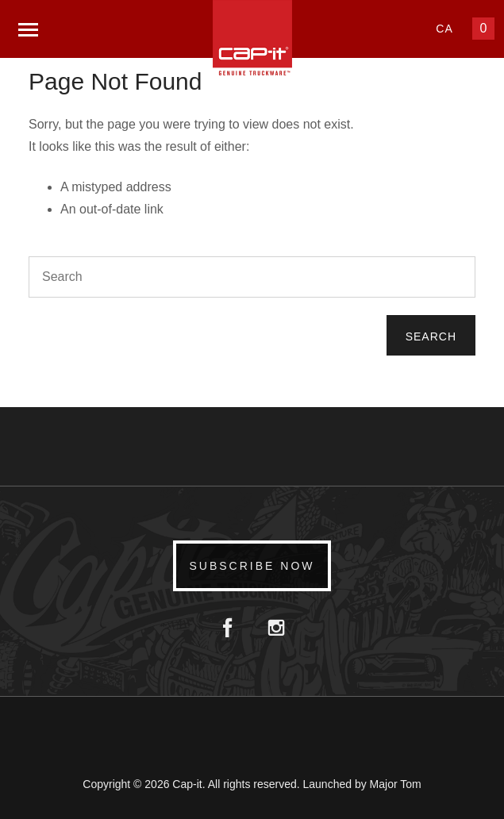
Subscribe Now (252, 566)
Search (431, 336)
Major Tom (396, 784)
